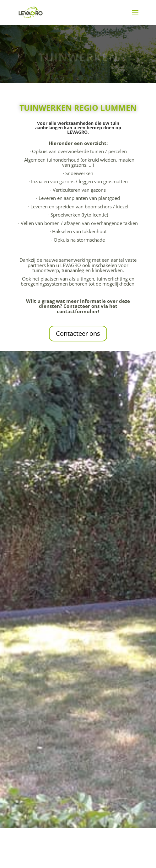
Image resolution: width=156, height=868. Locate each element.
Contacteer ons (78, 333)
